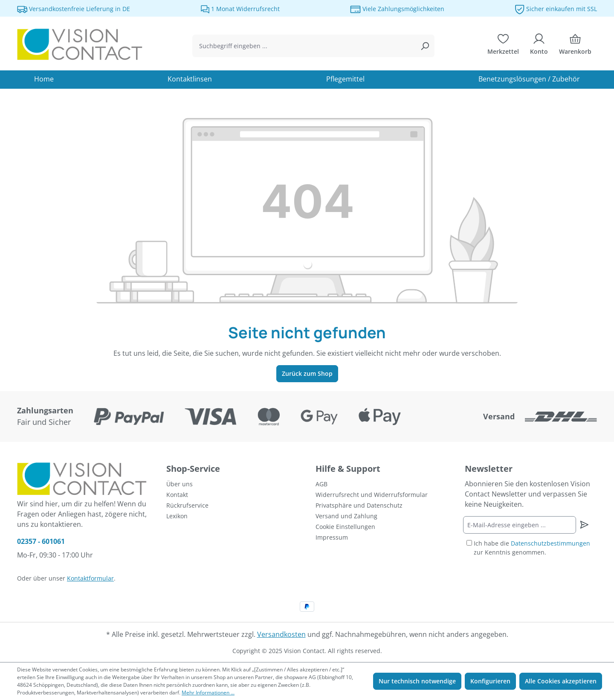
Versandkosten (281, 634)
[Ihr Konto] (539, 46)
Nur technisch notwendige (417, 681)
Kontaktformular (90, 578)
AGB (321, 484)
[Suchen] (425, 46)
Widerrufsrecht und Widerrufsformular (372, 495)
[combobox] (304, 46)
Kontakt (177, 495)
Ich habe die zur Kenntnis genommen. (532, 548)
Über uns (180, 484)
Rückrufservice (187, 505)
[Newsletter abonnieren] (584, 525)
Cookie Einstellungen (345, 527)
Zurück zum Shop (307, 373)
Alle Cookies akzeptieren (561, 681)
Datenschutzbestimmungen (550, 543)
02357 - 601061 (41, 541)
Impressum (332, 537)
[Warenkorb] (575, 46)
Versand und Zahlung (346, 516)
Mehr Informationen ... (208, 693)
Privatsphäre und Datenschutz (359, 505)
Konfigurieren (490, 681)
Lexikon (177, 516)
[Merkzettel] (503, 46)
